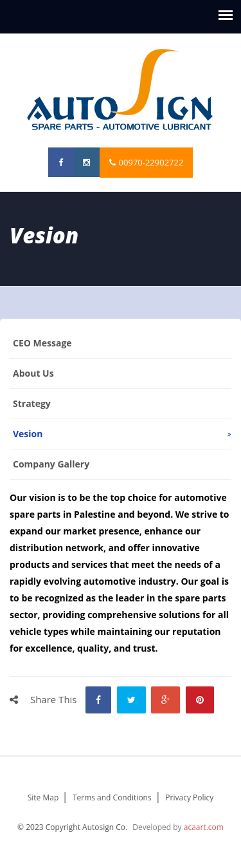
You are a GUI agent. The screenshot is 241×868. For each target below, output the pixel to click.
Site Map (43, 797)
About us (33, 373)
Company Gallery (51, 464)
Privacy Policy (189, 797)
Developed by (178, 827)
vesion (28, 434)
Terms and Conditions (112, 797)
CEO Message (42, 343)
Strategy (32, 403)
